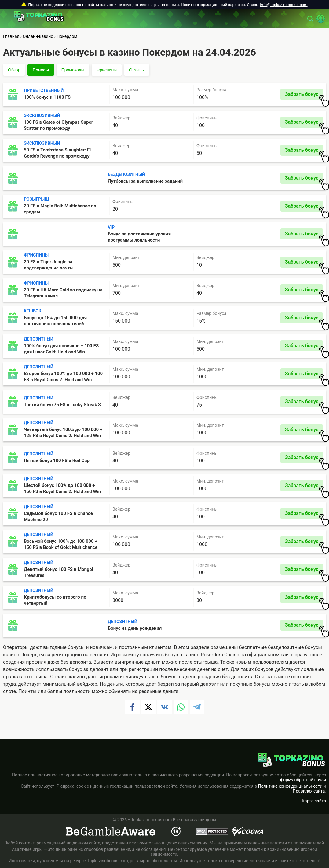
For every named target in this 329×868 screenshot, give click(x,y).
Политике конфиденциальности (290, 786)
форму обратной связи (303, 780)
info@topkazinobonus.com (284, 5)
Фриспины (107, 70)
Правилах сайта (309, 791)
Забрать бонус (304, 96)
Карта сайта (314, 801)
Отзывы (137, 70)
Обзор (14, 70)
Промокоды (73, 70)
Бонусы (41, 70)
